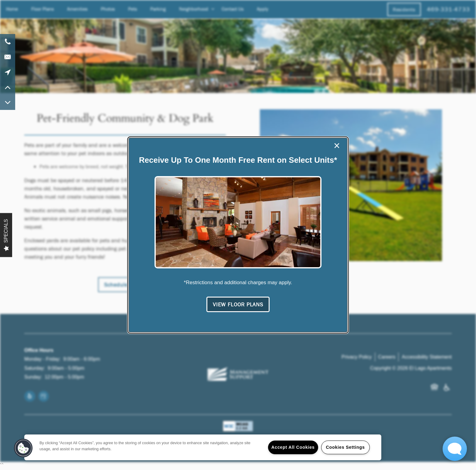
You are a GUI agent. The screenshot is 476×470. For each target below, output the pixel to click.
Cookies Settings (345, 447)
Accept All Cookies (293, 447)
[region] (203, 447)
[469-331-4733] (8, 42)
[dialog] (238, 235)
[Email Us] (8, 57)
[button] (238, 305)
